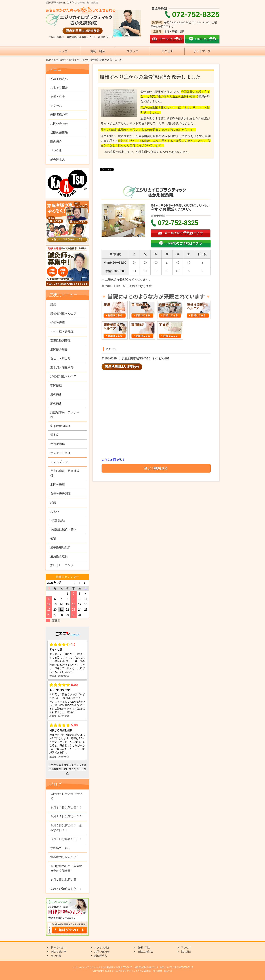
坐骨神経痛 (58, 323)
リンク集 (56, 151)
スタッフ (132, 51)
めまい (55, 511)
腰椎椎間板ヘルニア (63, 314)
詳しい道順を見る (156, 468)
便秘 (53, 538)
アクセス (167, 51)
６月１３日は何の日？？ (66, 816)
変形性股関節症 (60, 341)
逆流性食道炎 (59, 556)
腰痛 (53, 304)
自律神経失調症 (60, 494)
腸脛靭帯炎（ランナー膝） (65, 415)
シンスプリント (60, 462)
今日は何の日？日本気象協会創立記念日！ (66, 868)
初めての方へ (59, 79)
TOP (48, 60)
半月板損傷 (58, 444)
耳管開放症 (58, 520)
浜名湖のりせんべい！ (65, 857)
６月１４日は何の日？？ (66, 808)
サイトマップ (202, 51)
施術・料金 (98, 51)
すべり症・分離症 (62, 331)
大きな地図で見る (113, 460)
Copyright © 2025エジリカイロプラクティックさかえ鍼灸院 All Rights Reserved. (132, 971)
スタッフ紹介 (59, 88)
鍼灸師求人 (58, 159)
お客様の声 (60, 60)
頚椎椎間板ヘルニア (63, 376)
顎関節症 (56, 385)
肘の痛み (56, 394)
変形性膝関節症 (60, 426)
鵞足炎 (55, 435)
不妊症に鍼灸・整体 (63, 529)
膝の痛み (56, 403)
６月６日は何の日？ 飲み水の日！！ (66, 828)
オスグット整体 (60, 453)
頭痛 (53, 502)
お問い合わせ (59, 124)
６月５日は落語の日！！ (66, 839)
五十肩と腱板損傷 (62, 367)
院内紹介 (56, 142)
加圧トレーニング (62, 565)
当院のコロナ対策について (66, 796)
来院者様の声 (59, 115)
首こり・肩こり (60, 358)
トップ (63, 51)
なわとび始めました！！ (66, 889)
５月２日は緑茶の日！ (65, 880)
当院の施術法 (59, 132)
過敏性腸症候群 (60, 547)
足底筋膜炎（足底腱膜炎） (65, 473)
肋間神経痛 (58, 484)
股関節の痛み (59, 349)
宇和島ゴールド (60, 848)
